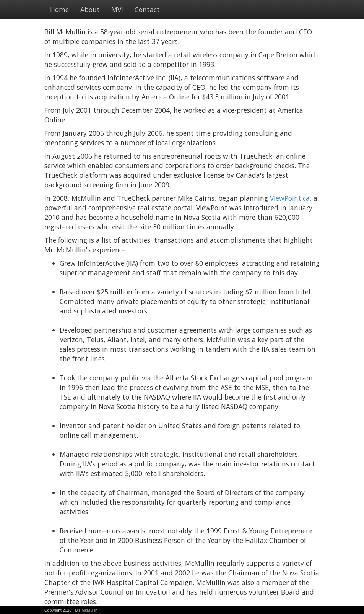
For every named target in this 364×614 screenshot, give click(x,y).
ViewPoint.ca (290, 198)
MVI (117, 10)
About (90, 10)
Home (59, 10)
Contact (147, 10)
